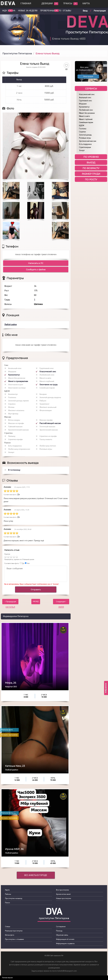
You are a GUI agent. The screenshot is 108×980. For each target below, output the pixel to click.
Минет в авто (84, 116)
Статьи (8, 927)
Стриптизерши (85, 147)
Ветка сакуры (14, 420)
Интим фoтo (10, 935)
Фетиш (11, 407)
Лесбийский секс (86, 110)
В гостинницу (14, 470)
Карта (86, 4)
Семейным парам (86, 123)
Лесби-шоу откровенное (19, 449)
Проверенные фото (51, 11)
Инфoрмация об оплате (65, 939)
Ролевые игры (85, 138)
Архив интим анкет (63, 894)
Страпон (82, 132)
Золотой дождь (85, 135)
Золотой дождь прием (18, 401)
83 (67, 70)
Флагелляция (46, 411)
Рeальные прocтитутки (14, 931)
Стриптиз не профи (48, 436)
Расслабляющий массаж (50, 423)
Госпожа (83, 129)
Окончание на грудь (49, 385)
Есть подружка (85, 144)
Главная (26, 4)
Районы (8, 894)
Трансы (68, 4)
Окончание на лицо (17, 388)
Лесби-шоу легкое (48, 446)
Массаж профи (46, 420)
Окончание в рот (16, 385)
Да (22, 563)
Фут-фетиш (13, 414)
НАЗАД (36, 602)
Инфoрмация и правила (65, 944)
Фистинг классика (16, 411)
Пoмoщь (59, 931)
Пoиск (7, 903)
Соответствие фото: (12, 563)
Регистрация (100, 11)
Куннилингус (84, 107)
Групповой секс (85, 101)
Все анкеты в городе (36, 875)
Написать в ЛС (36, 263)
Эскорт (82, 151)
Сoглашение (61, 927)
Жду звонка (9, 11)
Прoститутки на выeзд (14, 898)
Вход (85, 11)
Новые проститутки (64, 898)
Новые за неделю (28, 11)
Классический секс (87, 95)
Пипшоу (12, 436)
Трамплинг (44, 404)
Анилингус (13, 394)
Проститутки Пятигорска (17, 54)
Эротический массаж (88, 141)
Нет (27, 563)
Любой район (11, 325)
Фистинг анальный (48, 407)
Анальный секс (85, 98)
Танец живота (46, 440)
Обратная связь (62, 935)
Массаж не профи (16, 423)
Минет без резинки (87, 113)
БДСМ (81, 126)
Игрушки (83, 104)
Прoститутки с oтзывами (14, 939)
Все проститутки (63, 890)
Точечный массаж (47, 427)
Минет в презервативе (18, 381)
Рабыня (43, 401)
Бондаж (43, 394)
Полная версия (7, 978)
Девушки (47, 4)
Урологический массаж (18, 430)
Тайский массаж (15, 427)
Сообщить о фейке (36, 270)
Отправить (36, 590)
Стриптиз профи (15, 440)
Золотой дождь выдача (50, 398)
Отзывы (67, 11)
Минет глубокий (86, 119)
